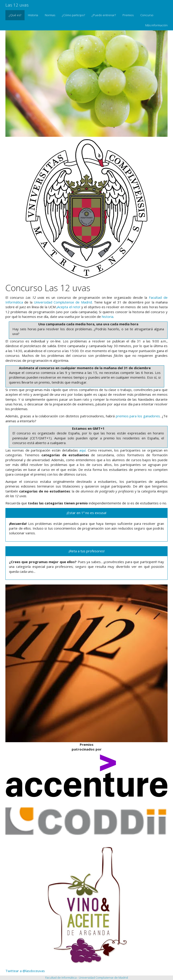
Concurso (147, 15)
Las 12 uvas (17, 5)
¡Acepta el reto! (68, 307)
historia (108, 317)
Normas (50, 15)
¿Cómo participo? (73, 15)
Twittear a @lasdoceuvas (25, 971)
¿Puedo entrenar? (104, 15)
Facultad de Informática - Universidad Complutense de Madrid (87, 978)
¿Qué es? (15, 15)
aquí (82, 450)
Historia (33, 15)
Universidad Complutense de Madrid (63, 302)
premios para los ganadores (138, 416)
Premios (128, 15)
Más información (156, 25)
